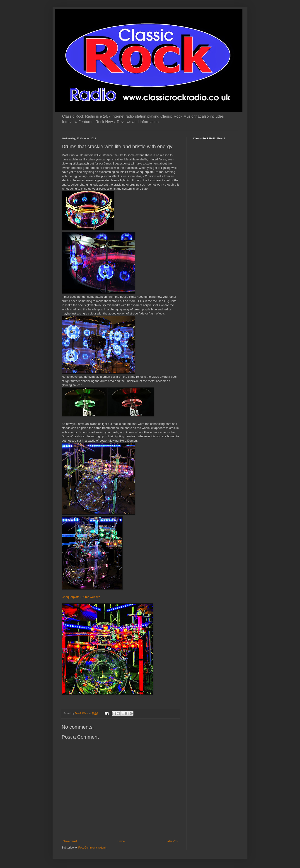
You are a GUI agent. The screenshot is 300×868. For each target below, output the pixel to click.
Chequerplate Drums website (81, 597)
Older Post (172, 841)
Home (121, 841)
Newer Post (70, 841)
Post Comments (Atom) (92, 848)
